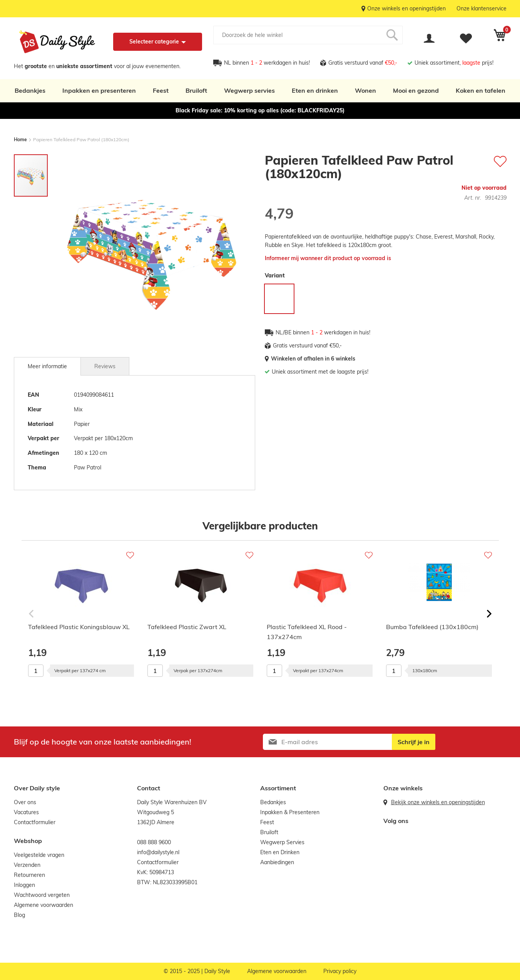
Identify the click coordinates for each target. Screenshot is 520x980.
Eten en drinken (315, 90)
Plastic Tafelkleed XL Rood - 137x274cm (307, 632)
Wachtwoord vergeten (42, 895)
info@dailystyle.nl (158, 852)
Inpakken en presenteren (99, 90)
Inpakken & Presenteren (290, 812)
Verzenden (27, 865)
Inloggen (24, 885)
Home (20, 139)
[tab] (47, 366)
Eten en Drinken (280, 852)
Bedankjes (30, 90)
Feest (161, 90)
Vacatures (26, 812)
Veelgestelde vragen (39, 855)
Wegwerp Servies (282, 842)
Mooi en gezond (416, 90)
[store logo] (57, 42)
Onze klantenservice (482, 8)
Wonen (365, 90)
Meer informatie (47, 366)
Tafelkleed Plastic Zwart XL (187, 627)
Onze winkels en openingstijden (406, 8)
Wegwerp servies (249, 90)
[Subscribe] (414, 742)
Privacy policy (340, 971)
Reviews (105, 366)
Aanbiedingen (277, 862)
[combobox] (308, 35)
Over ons (25, 802)
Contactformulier (35, 822)
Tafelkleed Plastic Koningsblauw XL (79, 627)
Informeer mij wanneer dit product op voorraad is (328, 258)
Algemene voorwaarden (43, 905)
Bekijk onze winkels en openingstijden (438, 802)
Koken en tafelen (481, 90)
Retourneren (29, 875)
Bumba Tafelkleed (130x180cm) (432, 627)
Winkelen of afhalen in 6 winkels (313, 359)
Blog (19, 915)
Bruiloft (196, 90)
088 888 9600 (154, 842)
